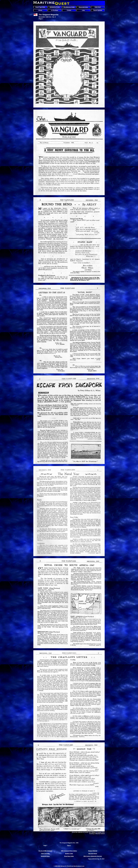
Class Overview (45, 854)
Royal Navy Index (69, 856)
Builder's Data (69, 854)
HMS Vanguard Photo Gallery (69, 851)
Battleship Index (45, 856)
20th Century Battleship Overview (93, 856)
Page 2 (69, 846)
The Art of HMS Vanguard (45, 851)
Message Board (93, 854)
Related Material (93, 851)
